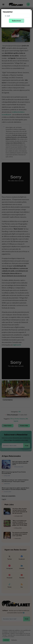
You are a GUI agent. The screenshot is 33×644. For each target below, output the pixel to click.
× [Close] (32, 9)
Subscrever (16, 21)
